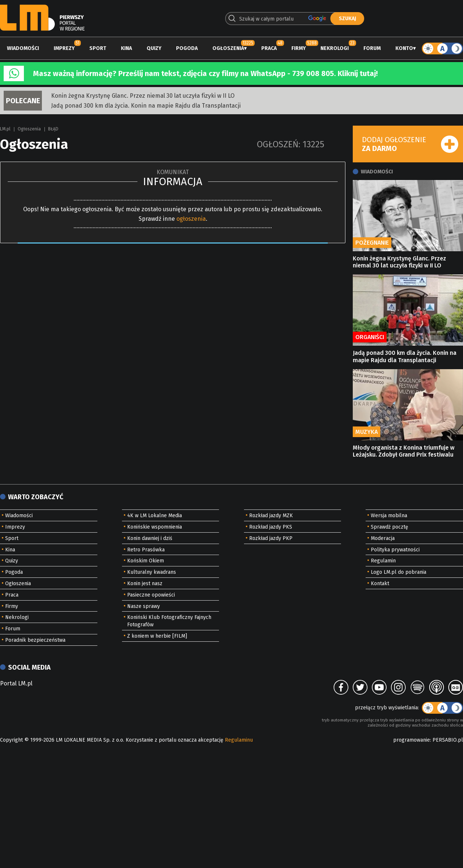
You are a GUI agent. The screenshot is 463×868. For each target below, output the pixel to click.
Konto (404, 48)
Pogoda (187, 48)
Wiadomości (23, 48)
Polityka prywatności (395, 550)
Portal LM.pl (16, 683)
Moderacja (383, 538)
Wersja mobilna (389, 516)
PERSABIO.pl (448, 740)
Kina (126, 48)
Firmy (299, 48)
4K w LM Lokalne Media (155, 516)
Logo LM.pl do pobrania (399, 572)
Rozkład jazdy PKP (271, 538)
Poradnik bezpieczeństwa (35, 640)
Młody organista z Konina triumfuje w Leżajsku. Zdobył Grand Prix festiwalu (404, 451)
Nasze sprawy (143, 606)
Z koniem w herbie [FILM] (157, 636)
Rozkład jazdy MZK (271, 516)
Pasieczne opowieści (151, 595)
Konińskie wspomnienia (155, 527)
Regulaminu (239, 740)
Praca (269, 48)
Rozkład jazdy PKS (271, 527)
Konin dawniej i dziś (150, 538)
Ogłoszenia (228, 48)
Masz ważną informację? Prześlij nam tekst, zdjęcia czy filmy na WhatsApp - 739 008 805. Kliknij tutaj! (205, 73)
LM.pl (5, 129)
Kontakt (380, 584)
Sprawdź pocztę (390, 527)
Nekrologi (335, 48)
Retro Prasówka (146, 550)
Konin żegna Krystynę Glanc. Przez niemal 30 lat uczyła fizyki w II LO (143, 96)
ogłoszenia (191, 219)
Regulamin (383, 561)
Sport (98, 48)
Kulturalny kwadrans (152, 572)
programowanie (412, 740)
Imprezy (64, 48)
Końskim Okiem (146, 561)
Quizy (154, 48)
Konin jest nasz (145, 584)
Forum (372, 48)
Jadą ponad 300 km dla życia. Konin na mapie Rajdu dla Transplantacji (146, 106)
